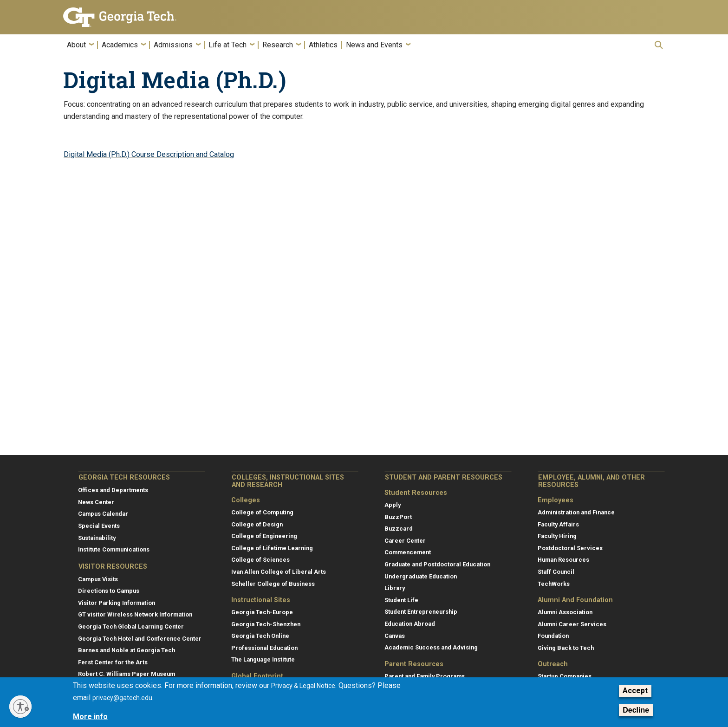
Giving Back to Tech (566, 648)
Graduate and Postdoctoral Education (437, 564)
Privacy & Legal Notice (303, 686)
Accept (635, 691)
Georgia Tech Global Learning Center (131, 626)
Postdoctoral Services (570, 548)
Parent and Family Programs (425, 676)
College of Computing (262, 512)
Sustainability (97, 538)
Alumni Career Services (572, 624)
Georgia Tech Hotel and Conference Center (140, 639)
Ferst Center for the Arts (113, 662)
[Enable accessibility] (20, 707)
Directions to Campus (109, 591)
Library (395, 588)
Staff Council (556, 572)
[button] (659, 45)
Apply (393, 505)
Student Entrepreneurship (421, 612)
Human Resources (563, 560)
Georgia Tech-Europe (262, 612)
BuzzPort (398, 517)
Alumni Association (565, 612)
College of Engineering (264, 536)
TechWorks (554, 584)
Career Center (405, 541)
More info (90, 717)
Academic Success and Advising (431, 647)
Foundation (553, 636)
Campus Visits (98, 579)
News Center (96, 502)
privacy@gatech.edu (122, 698)
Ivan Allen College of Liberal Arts (279, 572)
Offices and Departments (113, 490)
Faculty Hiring (557, 536)
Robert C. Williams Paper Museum (127, 674)
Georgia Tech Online (260, 636)
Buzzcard (399, 529)
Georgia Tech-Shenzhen (266, 624)
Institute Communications (114, 549)
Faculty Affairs (558, 524)
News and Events (374, 45)
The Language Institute (263, 659)
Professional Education (264, 648)
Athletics (323, 45)
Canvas (395, 636)
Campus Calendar (103, 514)
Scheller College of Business (273, 584)
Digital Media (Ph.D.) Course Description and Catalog (149, 154)
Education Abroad (410, 624)
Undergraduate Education (421, 576)
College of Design (257, 524)
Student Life (401, 600)
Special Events (99, 526)
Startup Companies (565, 676)
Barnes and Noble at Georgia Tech (127, 650)
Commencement (408, 552)
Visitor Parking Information (117, 603)
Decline (636, 710)
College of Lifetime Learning (272, 548)
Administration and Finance (576, 512)
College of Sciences (260, 560)
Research (278, 45)
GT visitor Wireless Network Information (135, 614)
